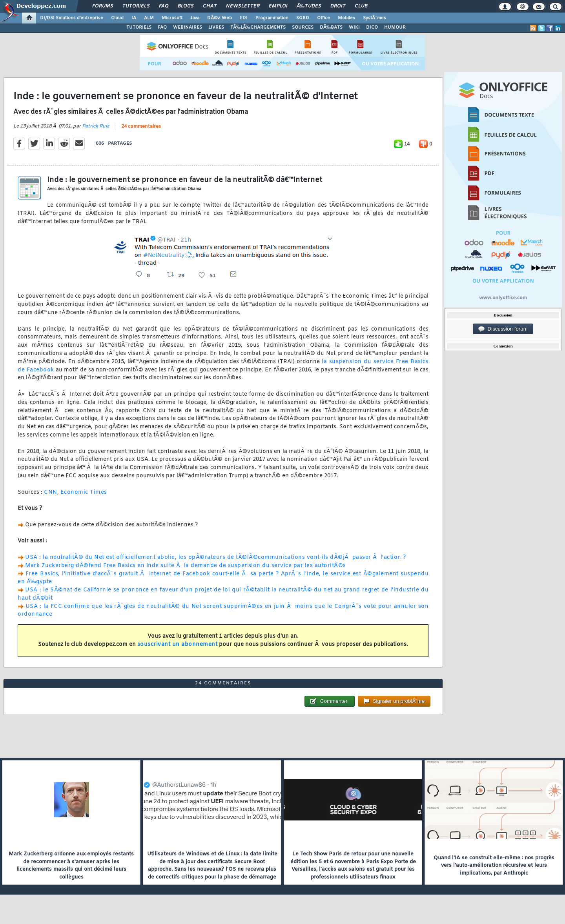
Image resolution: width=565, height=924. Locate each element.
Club (361, 6)
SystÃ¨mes (375, 18)
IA (134, 18)
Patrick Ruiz (96, 126)
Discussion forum (503, 329)
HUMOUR (395, 27)
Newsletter (243, 6)
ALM (149, 18)
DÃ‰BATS (331, 27)
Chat (210, 6)
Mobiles (346, 18)
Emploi (278, 6)
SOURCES (303, 27)
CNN (51, 492)
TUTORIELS (139, 27)
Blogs (186, 6)
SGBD (303, 18)
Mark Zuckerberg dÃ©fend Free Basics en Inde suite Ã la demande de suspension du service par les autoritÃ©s (186, 566)
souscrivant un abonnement (178, 645)
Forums (103, 6)
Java (195, 18)
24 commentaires (141, 127)
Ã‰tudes (309, 6)
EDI (244, 18)
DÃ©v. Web (220, 18)
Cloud (117, 18)
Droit (338, 6)
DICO (372, 27)
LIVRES (216, 27)
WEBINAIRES (188, 27)
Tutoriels (136, 6)
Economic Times (84, 492)
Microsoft (172, 18)
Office (324, 18)
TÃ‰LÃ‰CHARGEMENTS (258, 27)
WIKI (354, 27)
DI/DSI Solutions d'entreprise (72, 18)
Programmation (272, 18)
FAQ (164, 6)
